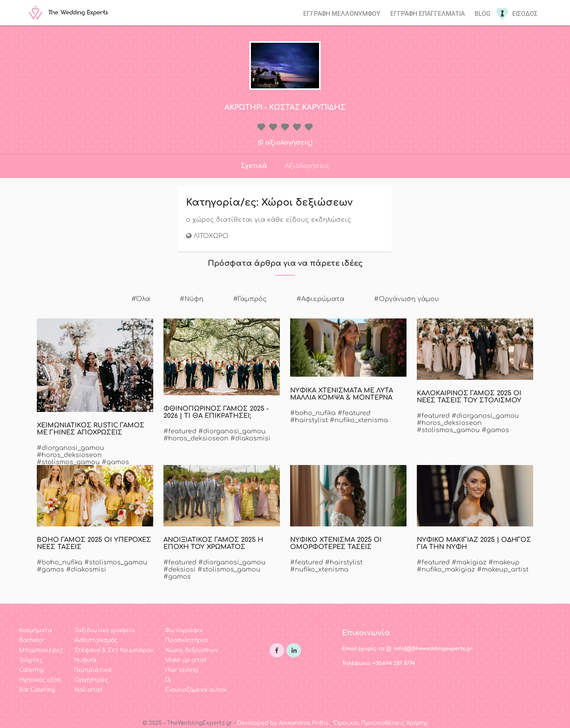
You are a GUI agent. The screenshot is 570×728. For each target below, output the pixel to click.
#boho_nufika (313, 413)
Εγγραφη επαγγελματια (427, 14)
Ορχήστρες (91, 680)
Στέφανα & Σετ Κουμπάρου (114, 650)
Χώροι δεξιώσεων (191, 650)
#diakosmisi (250, 438)
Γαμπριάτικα (93, 670)
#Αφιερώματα (320, 299)
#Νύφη (192, 299)
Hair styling (181, 670)
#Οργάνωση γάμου (407, 299)
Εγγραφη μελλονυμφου (342, 14)
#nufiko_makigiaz (446, 570)
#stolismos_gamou (68, 462)
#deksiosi (180, 570)
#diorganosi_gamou (70, 448)
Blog (483, 14)
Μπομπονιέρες (41, 650)
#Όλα (141, 299)
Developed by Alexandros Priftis (283, 723)
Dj (168, 680)
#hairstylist (309, 420)
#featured (180, 431)
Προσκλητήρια (186, 640)
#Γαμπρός (250, 299)
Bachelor (32, 640)
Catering (31, 670)
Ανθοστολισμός (96, 640)
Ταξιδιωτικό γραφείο (105, 630)
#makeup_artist (503, 570)
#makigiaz (469, 562)
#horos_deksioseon (69, 455)
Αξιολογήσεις (307, 166)
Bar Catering (37, 690)
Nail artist (89, 690)
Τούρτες (31, 660)
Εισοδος (525, 14)
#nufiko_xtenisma (359, 420)
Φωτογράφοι (184, 630)
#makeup (504, 562)
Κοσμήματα (36, 630)
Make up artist (186, 660)
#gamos (115, 462)
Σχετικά (254, 166)
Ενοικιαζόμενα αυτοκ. (197, 690)
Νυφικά (85, 660)
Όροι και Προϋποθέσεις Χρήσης (381, 723)
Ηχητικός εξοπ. (41, 680)
